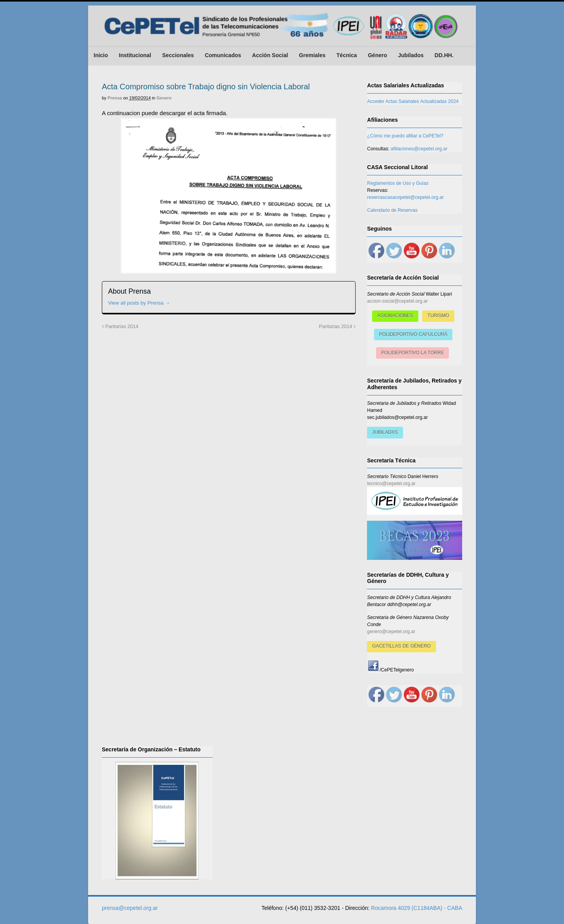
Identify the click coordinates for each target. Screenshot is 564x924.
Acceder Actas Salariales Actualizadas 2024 (413, 101)
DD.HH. (444, 55)
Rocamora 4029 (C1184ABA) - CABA (417, 908)
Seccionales (178, 55)
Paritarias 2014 (120, 327)
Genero (164, 98)
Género (377, 55)
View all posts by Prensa (139, 303)
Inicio (101, 55)
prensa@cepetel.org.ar (130, 908)
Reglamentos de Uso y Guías (398, 183)
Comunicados (223, 55)
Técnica (347, 55)
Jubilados (411, 55)
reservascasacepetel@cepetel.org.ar (405, 197)
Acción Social (270, 55)
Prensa (115, 98)
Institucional (135, 55)
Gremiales (312, 55)
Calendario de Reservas (392, 210)
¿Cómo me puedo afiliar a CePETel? (405, 136)
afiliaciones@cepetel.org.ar (419, 149)
